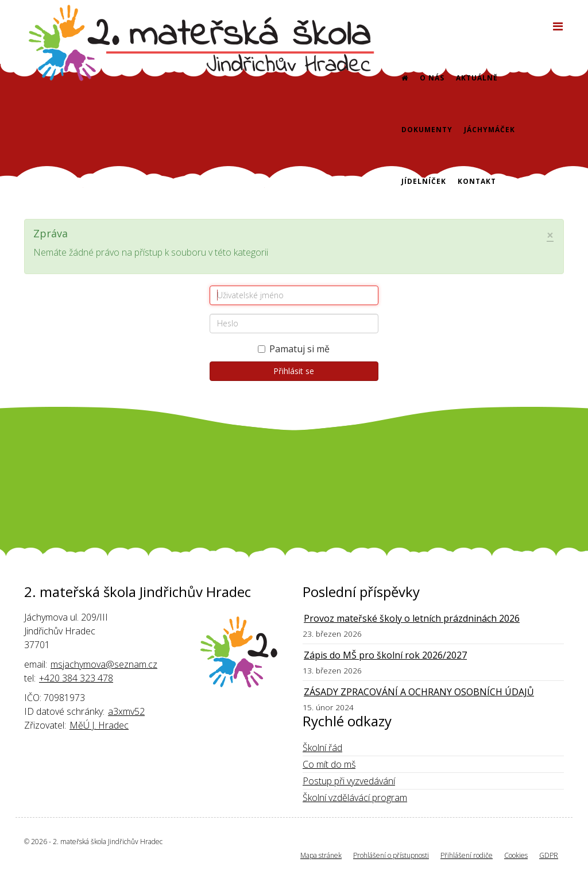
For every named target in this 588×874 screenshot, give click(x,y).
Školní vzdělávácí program (355, 798)
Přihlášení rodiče (467, 855)
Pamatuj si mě (294, 349)
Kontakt (477, 181)
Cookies (516, 855)
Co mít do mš (329, 764)
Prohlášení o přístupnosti (391, 855)
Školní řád (322, 748)
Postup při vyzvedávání (349, 781)
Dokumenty (427, 130)
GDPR (549, 855)
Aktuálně (477, 78)
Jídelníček (424, 181)
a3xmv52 (126, 711)
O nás (432, 78)
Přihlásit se (294, 371)
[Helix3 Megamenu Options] (558, 26)
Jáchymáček (490, 130)
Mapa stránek (321, 855)
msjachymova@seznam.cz (104, 664)
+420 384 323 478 (76, 678)
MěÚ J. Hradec (99, 725)
